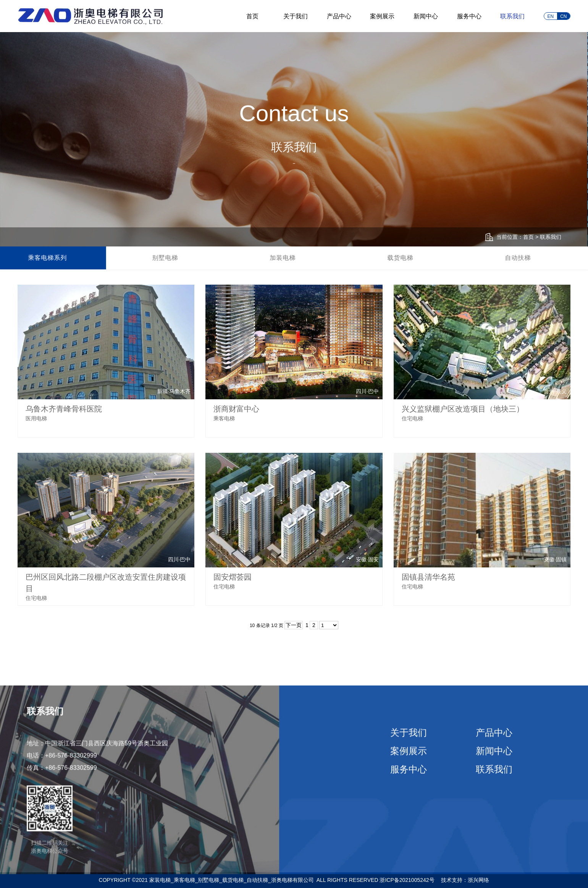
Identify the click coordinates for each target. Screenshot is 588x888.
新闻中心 (426, 16)
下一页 (294, 625)
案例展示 (382, 16)
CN (563, 16)
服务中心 (469, 16)
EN (550, 16)
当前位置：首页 (515, 237)
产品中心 (339, 16)
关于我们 (296, 16)
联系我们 (512, 16)
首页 (252, 16)
